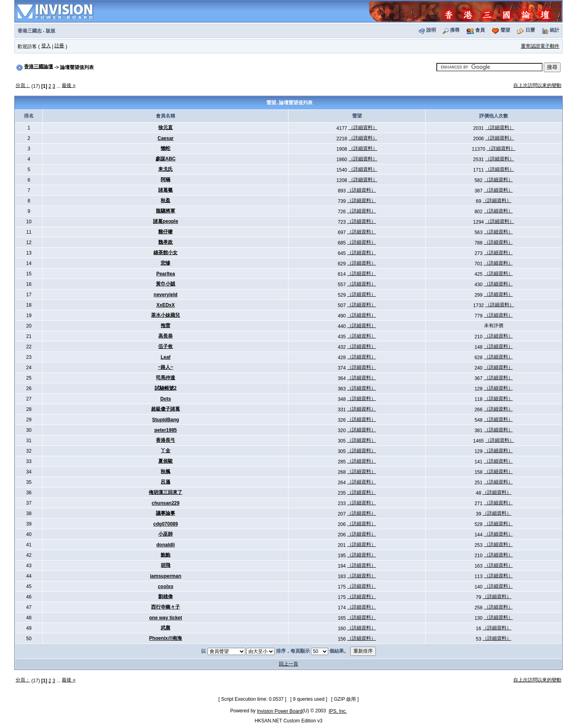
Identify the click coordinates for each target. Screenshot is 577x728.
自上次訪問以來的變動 (537, 85)
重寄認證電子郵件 (540, 46)
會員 (480, 30)
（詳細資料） (363, 127)
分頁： (23, 85)
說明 (431, 30)
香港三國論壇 (38, 67)
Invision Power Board (279, 711)
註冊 (59, 46)
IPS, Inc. (338, 711)
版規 (50, 31)
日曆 (530, 30)
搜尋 (455, 30)
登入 (46, 46)
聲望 (505, 30)
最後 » (69, 85)
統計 (555, 30)
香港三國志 (30, 31)
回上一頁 (288, 664)
